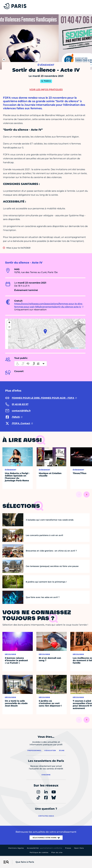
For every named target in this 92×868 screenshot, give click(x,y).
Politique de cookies (39, 852)
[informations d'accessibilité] (31, 364)
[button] (45, 331)
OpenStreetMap (74, 348)
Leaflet (61, 348)
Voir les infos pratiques (46, 89)
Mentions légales (16, 848)
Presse (68, 848)
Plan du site (57, 852)
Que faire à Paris (25, 862)
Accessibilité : (45, 848)
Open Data (79, 848)
